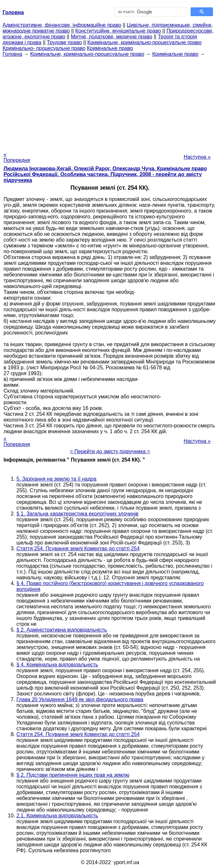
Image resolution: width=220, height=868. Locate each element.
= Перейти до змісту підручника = (110, 451)
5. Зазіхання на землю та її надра (56, 479)
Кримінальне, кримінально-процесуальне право (144, 42)
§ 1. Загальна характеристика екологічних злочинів (77, 514)
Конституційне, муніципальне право (118, 31)
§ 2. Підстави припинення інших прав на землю (73, 775)
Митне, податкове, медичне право (112, 37)
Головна (12, 54)
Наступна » (197, 157)
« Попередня (17, 157)
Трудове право (65, 42)
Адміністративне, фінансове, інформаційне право (62, 25)
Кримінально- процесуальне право (44, 48)
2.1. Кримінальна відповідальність (57, 816)
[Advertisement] (110, 102)
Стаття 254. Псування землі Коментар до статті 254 (78, 549)
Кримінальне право (110, 48)
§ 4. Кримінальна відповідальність (57, 665)
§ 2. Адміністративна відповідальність (62, 630)
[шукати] (150, 12)
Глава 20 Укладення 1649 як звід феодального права (80, 699)
